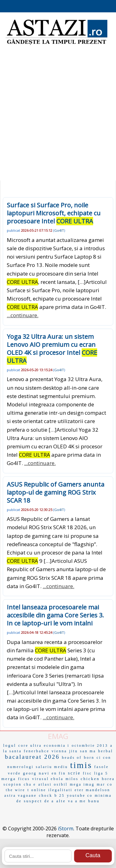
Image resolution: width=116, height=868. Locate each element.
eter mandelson (92, 790)
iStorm (66, 829)
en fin (59, 773)
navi (44, 773)
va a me (77, 801)
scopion (12, 784)
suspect (33, 801)
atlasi (45, 784)
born (89, 758)
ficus (24, 779)
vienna (59, 751)
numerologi (21, 767)
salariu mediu (52, 767)
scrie (74, 773)
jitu (74, 751)
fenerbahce (37, 751)
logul (10, 745)
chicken (90, 779)
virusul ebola (48, 779)
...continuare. (23, 315)
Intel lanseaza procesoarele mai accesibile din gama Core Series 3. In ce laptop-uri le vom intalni (55, 615)
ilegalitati (60, 790)
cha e (30, 784)
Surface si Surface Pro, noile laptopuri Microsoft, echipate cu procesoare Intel (54, 213)
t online (37, 790)
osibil (61, 784)
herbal (105, 751)
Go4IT (59, 230)
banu (94, 801)
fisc (87, 773)
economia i (57, 745)
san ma (88, 751)
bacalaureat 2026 (32, 757)
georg (30, 773)
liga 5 (101, 773)
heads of (72, 758)
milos (72, 779)
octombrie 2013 (90, 745)
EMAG (58, 736)
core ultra (30, 745)
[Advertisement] (58, 116)
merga (9, 779)
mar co (105, 784)
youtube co (80, 795)
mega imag (82, 784)
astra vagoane (21, 795)
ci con (104, 758)
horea (108, 779)
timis (81, 765)
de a (49, 801)
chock (46, 795)
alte (61, 801)
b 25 (60, 795)
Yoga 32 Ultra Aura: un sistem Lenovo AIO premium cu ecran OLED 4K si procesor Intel (52, 349)
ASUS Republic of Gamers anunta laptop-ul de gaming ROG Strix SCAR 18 (56, 492)
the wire (16, 790)
